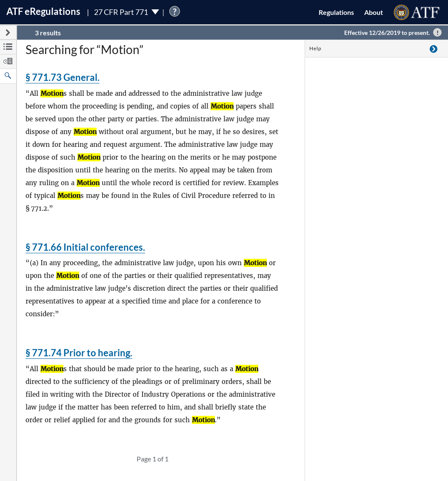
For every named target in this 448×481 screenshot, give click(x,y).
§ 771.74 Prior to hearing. (79, 353)
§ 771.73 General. (63, 77)
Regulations (336, 12)
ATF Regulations (43, 11)
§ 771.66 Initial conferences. (85, 247)
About (374, 12)
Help (315, 48)
